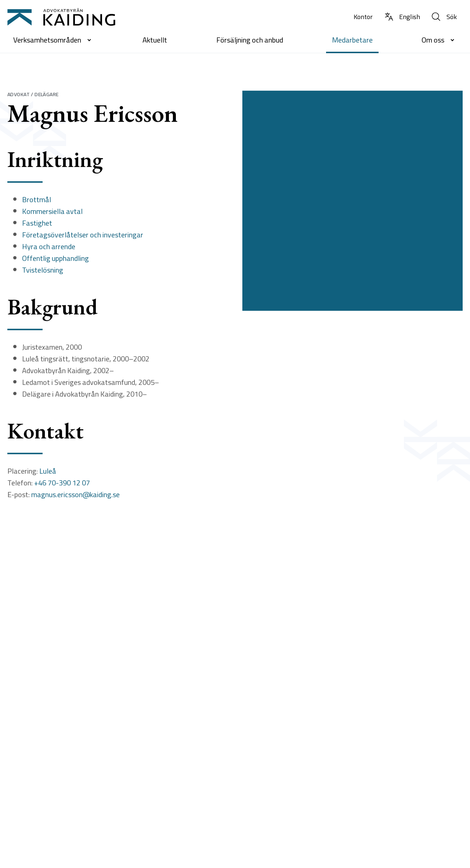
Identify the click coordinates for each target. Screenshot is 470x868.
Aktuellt (155, 40)
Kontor (363, 17)
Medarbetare (352, 40)
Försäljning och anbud (250, 40)
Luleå (48, 473)
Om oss (439, 40)
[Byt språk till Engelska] (402, 17)
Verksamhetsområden (53, 40)
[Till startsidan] (61, 17)
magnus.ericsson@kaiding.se (75, 496)
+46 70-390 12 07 (62, 485)
